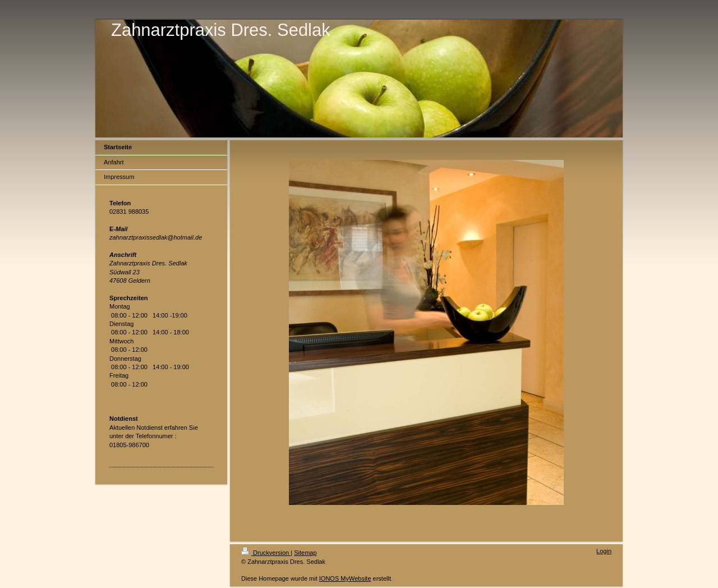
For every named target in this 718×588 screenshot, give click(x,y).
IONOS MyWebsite (345, 578)
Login (604, 551)
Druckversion (266, 553)
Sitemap (305, 553)
